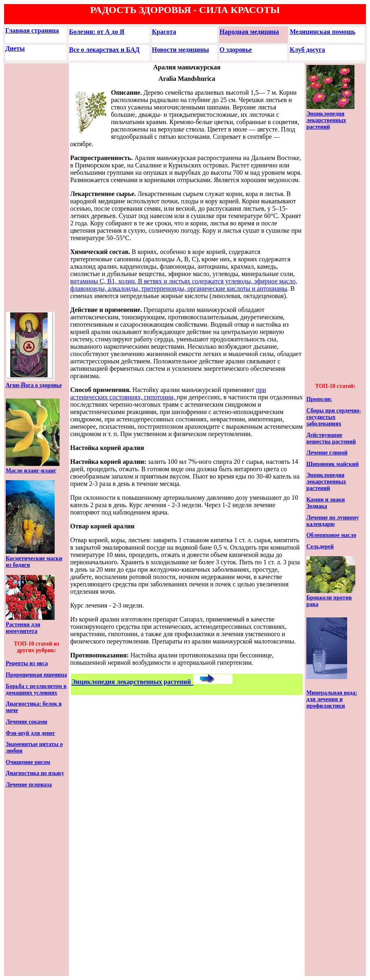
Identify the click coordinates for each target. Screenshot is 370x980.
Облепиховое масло (331, 535)
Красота (164, 32)
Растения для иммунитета (23, 628)
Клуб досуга (307, 50)
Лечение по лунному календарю (333, 521)
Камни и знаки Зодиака (326, 503)
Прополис (319, 399)
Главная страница (32, 30)
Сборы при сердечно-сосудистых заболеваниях (334, 417)
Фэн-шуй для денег (30, 733)
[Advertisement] (30, 187)
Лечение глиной (327, 453)
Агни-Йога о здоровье (34, 385)
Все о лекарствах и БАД (104, 50)
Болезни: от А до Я (97, 32)
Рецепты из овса (27, 663)
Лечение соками (27, 722)
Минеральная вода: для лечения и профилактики (332, 699)
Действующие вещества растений (331, 438)
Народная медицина (249, 32)
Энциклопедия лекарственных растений (326, 120)
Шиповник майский (332, 464)
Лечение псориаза (29, 785)
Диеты (15, 48)
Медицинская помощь (322, 32)
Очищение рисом (28, 762)
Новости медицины (180, 50)
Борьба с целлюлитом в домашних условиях (36, 689)
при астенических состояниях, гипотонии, (168, 393)
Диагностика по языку (35, 773)
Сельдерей (320, 547)
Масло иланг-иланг (31, 471)
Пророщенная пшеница (36, 675)
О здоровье (236, 50)
